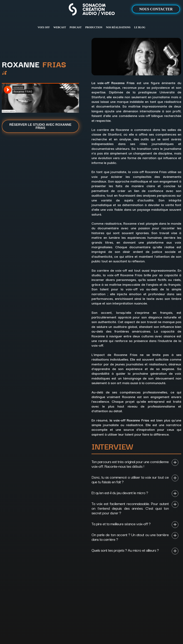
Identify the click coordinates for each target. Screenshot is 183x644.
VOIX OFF (44, 27)
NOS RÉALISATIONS (118, 27)
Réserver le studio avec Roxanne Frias (40, 126)
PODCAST (76, 27)
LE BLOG (140, 27)
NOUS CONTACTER (156, 9)
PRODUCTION (94, 27)
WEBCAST (60, 27)
